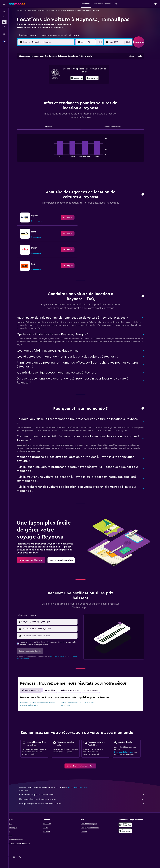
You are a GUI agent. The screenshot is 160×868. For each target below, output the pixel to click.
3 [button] (40, 71)
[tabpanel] (84, 150)
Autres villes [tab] (53, 690)
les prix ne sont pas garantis (81, 787)
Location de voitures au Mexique (40, 10)
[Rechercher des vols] (4, 11)
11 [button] (46, 77)
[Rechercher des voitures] (4, 22)
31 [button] (40, 95)
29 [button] (70, 89)
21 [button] (64, 83)
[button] (4, 4)
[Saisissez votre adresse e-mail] (53, 636)
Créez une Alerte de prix (127, 752)
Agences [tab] (52, 127)
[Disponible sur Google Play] (129, 825)
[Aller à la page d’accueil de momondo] (17, 4)
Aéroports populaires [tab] (34, 690)
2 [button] (76, 65)
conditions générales (61, 656)
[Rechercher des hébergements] (4, 17)
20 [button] (58, 83)
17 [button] (40, 83)
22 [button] (70, 83)
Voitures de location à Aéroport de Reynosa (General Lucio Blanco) (42, 704)
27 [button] (58, 89)
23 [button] (76, 83)
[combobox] (30, 35)
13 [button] (58, 77)
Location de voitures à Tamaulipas (66, 10)
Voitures (23, 10)
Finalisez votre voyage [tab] (73, 690)
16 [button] (76, 77)
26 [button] (52, 89)
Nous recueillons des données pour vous (86, 799)
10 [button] (40, 77)
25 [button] (46, 89)
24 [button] (40, 89)
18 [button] (46, 83)
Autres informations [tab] (116, 127)
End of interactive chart (57, 155)
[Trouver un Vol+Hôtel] (4, 27)
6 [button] (58, 71)
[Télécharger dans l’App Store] (129, 831)
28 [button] (64, 89)
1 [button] (70, 65)
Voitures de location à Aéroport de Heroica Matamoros (82, 704)
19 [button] (52, 83)
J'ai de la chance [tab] (95, 690)
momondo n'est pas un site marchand (86, 795)
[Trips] (4, 34)
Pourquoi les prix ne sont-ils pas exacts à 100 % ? (86, 804)
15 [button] (70, 77)
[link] (72, 217)
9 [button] (76, 71)
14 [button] (64, 77)
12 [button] (52, 77)
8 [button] (70, 71)
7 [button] (64, 71)
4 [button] (46, 71)
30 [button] (76, 89)
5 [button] (52, 71)
